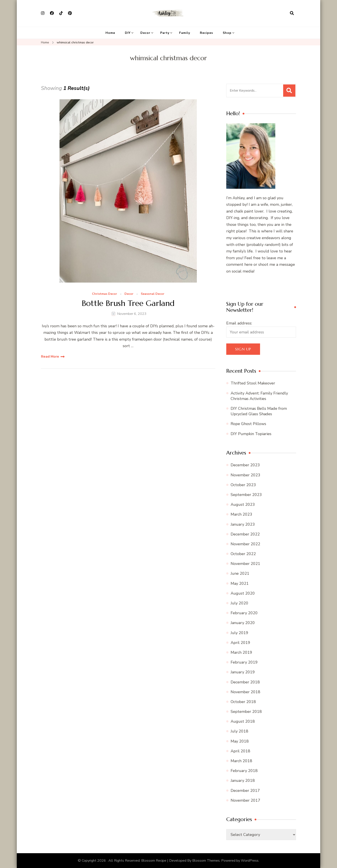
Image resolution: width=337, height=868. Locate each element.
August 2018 (243, 721)
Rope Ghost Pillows (248, 424)
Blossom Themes (206, 861)
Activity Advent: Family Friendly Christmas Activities (259, 396)
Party (165, 33)
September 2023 (246, 495)
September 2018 (246, 712)
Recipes (206, 33)
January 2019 (243, 672)
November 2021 (245, 564)
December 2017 (245, 791)
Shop (227, 33)
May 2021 (240, 583)
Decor (145, 33)
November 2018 (245, 692)
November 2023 (245, 475)
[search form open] (292, 13)
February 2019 (244, 662)
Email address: (239, 323)
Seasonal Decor (153, 294)
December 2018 (245, 682)
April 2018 (240, 751)
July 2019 (239, 633)
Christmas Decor (105, 294)
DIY (128, 33)
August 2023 (243, 504)
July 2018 (239, 731)
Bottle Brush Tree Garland (128, 303)
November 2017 (245, 800)
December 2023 (245, 465)
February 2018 (244, 771)
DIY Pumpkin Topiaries (251, 434)
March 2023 (241, 514)
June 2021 (240, 573)
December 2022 (245, 534)
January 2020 (243, 623)
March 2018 (241, 761)
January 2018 (243, 781)
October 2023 (243, 485)
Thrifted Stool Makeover (253, 383)
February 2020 (244, 613)
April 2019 (240, 643)
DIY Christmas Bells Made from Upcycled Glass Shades (259, 411)
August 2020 (243, 593)
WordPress (250, 861)
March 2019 (241, 652)
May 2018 (240, 741)
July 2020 (239, 603)
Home (110, 33)
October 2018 (243, 702)
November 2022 (245, 544)
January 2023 (243, 524)
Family (185, 33)
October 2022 (243, 554)
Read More (50, 357)
